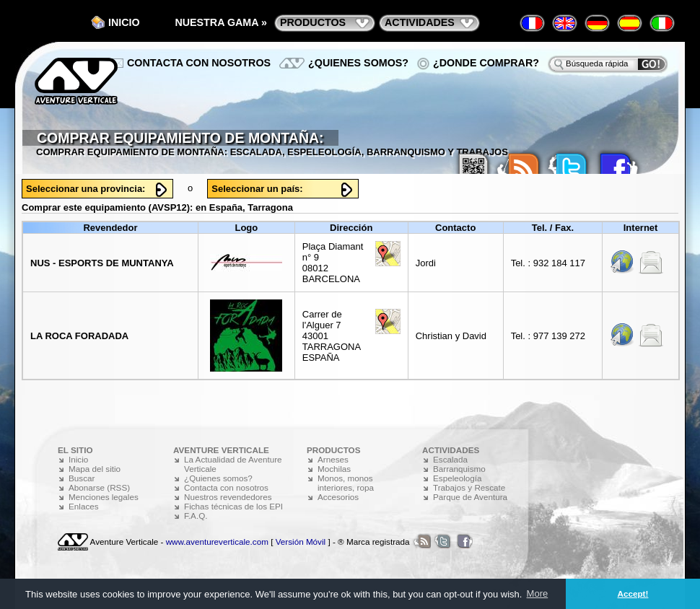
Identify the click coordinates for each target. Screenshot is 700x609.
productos (313, 22)
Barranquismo (459, 469)
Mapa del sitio (95, 469)
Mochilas (334, 469)
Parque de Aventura (470, 497)
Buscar (82, 478)
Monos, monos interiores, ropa (346, 483)
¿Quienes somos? (358, 63)
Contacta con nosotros (199, 63)
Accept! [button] (633, 593)
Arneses (333, 459)
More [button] (538, 593)
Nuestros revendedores (228, 497)
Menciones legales (104, 497)
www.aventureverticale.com (217, 542)
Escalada (450, 459)
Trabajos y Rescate (469, 487)
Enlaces (84, 506)
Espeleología (458, 478)
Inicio (124, 22)
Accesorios (338, 497)
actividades (420, 22)
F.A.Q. (196, 516)
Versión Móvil (301, 542)
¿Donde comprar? (486, 63)
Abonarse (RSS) (99, 487)
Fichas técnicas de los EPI (233, 506)
